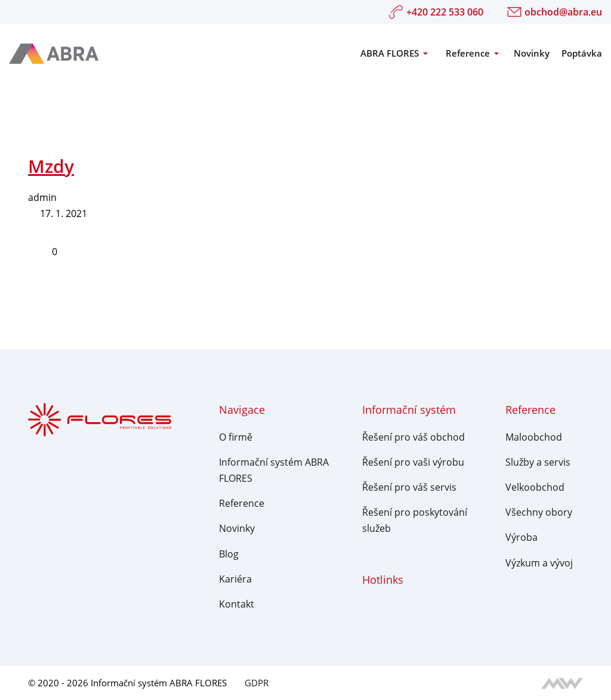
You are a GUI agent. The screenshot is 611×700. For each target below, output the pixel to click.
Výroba (521, 537)
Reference (468, 53)
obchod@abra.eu (555, 12)
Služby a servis (538, 462)
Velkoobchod (535, 487)
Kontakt (237, 604)
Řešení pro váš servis (409, 487)
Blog (229, 554)
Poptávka (582, 53)
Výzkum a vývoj (539, 563)
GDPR (257, 683)
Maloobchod (534, 437)
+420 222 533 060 (436, 12)
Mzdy (51, 166)
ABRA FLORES (390, 53)
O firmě (236, 437)
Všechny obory (539, 512)
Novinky (532, 53)
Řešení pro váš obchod (413, 437)
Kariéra (235, 579)
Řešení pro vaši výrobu (413, 462)
